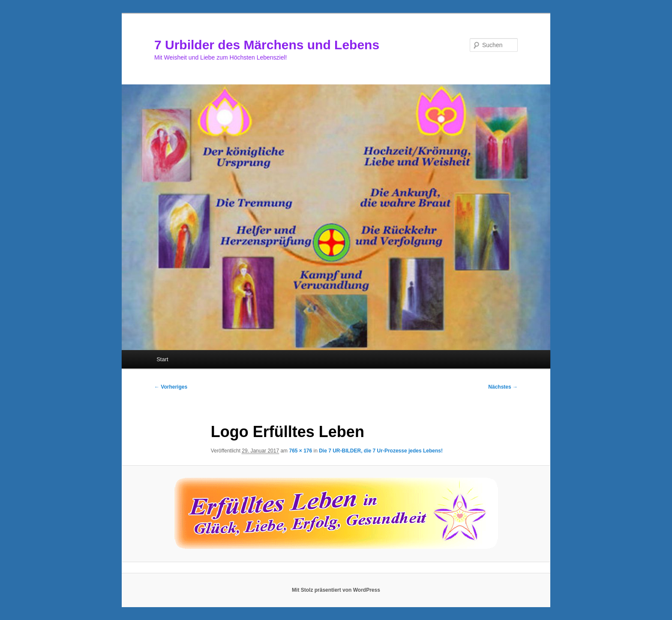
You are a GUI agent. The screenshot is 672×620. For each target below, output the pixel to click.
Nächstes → (503, 387)
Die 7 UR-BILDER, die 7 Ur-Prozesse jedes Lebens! (381, 451)
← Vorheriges (171, 387)
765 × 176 (300, 451)
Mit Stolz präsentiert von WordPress (336, 590)
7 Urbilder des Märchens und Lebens (267, 45)
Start (162, 359)
